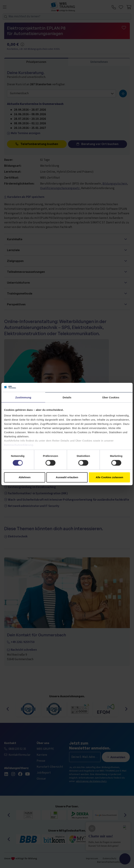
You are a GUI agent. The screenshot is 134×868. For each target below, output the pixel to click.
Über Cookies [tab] (111, 397)
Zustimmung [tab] (23, 397)
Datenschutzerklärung (19, 445)
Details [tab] (67, 397)
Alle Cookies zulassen (109, 477)
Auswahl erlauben (67, 477)
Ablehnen (25, 477)
